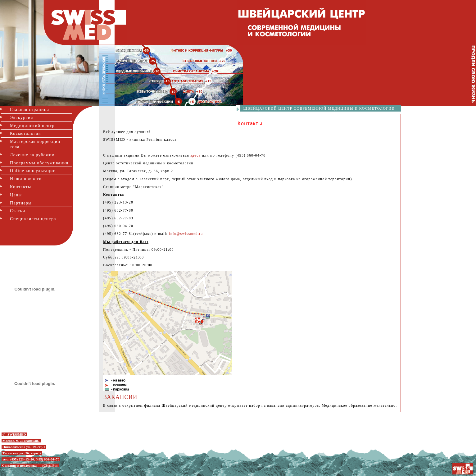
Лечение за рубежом (32, 155)
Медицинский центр (32, 126)
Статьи (18, 211)
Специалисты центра (33, 219)
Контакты (20, 187)
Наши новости (26, 179)
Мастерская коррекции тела (35, 144)
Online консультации (33, 171)
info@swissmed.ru (186, 234)
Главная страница (29, 110)
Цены (16, 195)
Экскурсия (22, 118)
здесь (195, 156)
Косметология (25, 133)
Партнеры (21, 203)
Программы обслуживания (39, 163)
